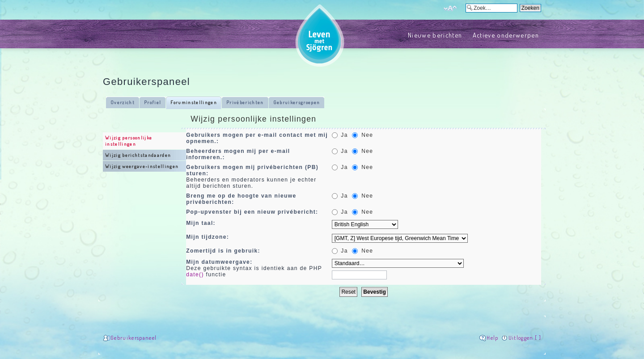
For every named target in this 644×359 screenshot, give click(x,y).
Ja (340, 135)
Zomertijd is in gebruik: (223, 251)
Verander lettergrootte (450, 8)
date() (195, 275)
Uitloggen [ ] (525, 338)
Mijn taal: (201, 223)
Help (492, 338)
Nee (362, 135)
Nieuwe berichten (435, 35)
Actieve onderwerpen (506, 35)
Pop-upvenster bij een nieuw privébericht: (252, 212)
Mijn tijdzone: (208, 237)
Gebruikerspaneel (133, 338)
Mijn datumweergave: (219, 262)
